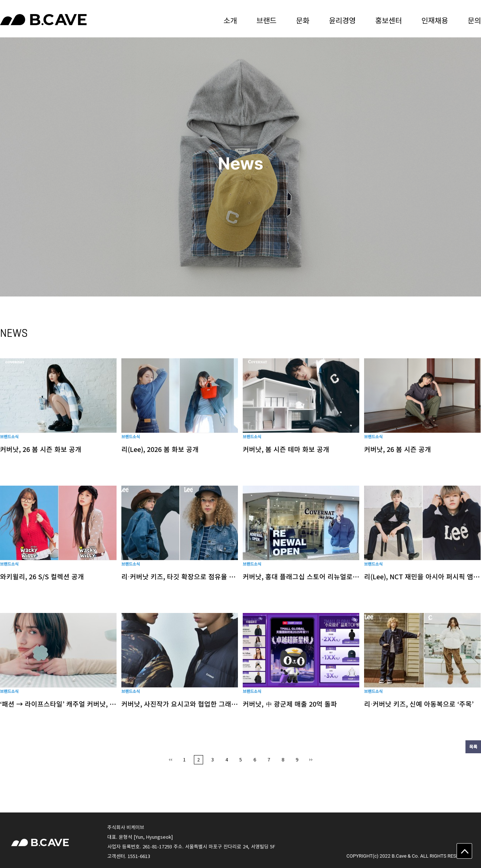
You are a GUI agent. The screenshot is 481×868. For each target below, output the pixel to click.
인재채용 (435, 20)
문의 (474, 20)
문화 (303, 20)
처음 (170, 760)
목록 (473, 747)
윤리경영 (342, 20)
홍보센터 (388, 20)
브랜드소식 (9, 437)
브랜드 (266, 20)
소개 (230, 20)
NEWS (14, 333)
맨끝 (311, 760)
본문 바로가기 (0, 0)
